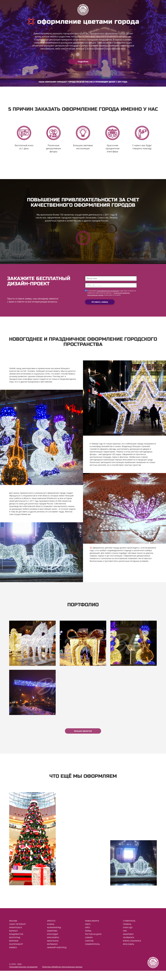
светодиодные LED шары (110, 458)
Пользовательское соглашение (23, 976)
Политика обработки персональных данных (62, 976)
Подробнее (83, 61)
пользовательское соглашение (108, 294)
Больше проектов (83, 737)
